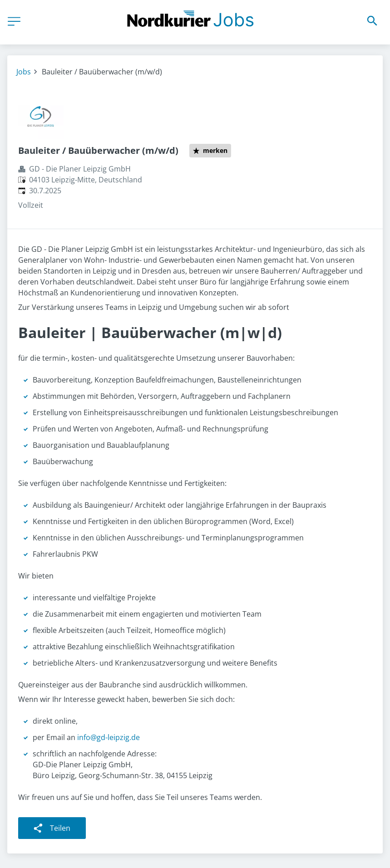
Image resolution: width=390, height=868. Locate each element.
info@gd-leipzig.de (109, 737)
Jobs (24, 72)
